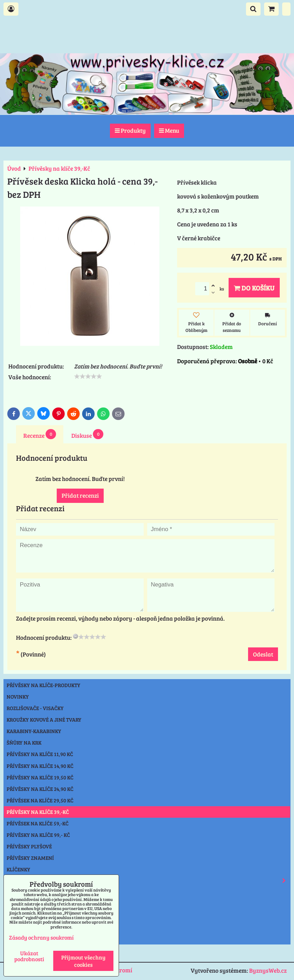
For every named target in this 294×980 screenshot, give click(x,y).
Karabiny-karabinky (34, 731)
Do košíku (254, 288)
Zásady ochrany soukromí (41, 937)
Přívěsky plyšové (29, 846)
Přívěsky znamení (30, 858)
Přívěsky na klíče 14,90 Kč (40, 766)
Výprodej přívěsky (31, 927)
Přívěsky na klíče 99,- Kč (38, 835)
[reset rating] (76, 636)
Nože (13, 904)
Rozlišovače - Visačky (35, 708)
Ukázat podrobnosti (29, 956)
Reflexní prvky (148, 881)
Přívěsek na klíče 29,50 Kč (40, 800)
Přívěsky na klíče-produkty (43, 685)
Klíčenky (18, 869)
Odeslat (263, 654)
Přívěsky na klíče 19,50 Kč (40, 777)
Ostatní (17, 916)
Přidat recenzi (80, 495)
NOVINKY (18, 697)
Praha (15, 939)
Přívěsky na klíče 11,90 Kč (40, 754)
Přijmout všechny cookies (83, 961)
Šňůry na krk (24, 742)
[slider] (88, 376)
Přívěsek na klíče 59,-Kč (38, 823)
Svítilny (18, 892)
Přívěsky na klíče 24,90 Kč (40, 789)
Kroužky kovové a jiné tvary (44, 720)
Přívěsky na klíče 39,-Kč (38, 812)
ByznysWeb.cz (268, 970)
